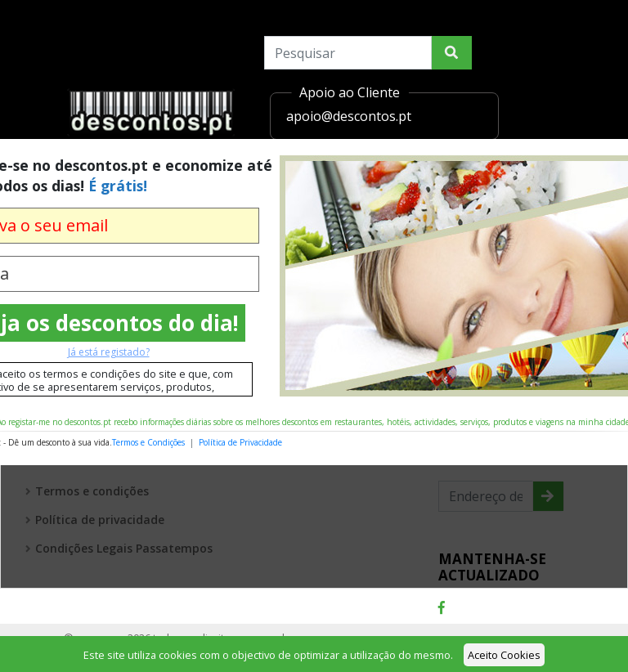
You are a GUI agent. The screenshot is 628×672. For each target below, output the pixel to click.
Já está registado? (109, 352)
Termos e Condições (148, 442)
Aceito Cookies (504, 655)
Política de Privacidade (240, 442)
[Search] (348, 53)
